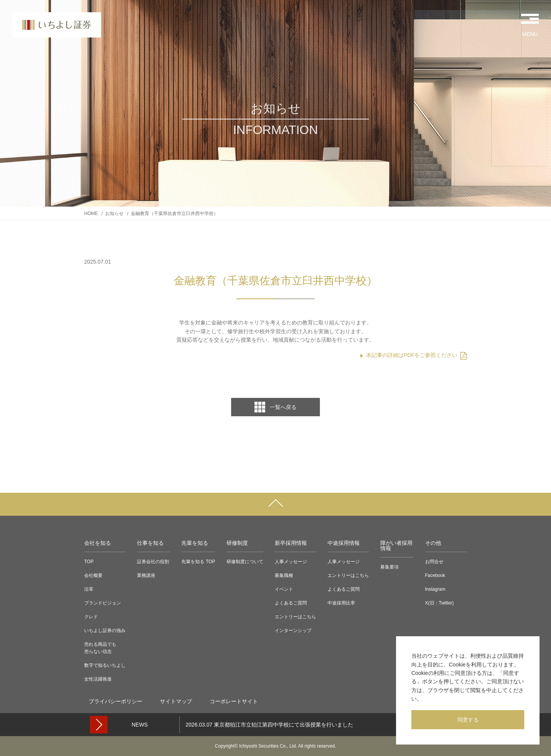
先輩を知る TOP (198, 562)
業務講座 (146, 575)
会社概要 (93, 575)
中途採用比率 (341, 603)
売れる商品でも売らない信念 (100, 648)
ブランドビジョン (103, 603)
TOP (89, 562)
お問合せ (434, 562)
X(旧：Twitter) (439, 603)
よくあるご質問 (291, 603)
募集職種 (284, 575)
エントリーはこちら (295, 617)
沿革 (89, 589)
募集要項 (390, 567)
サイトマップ (176, 701)
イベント (284, 589)
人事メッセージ (291, 562)
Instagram (435, 589)
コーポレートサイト (234, 701)
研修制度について (245, 562)
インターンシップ (293, 631)
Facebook (435, 575)
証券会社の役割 (153, 562)
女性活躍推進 (98, 679)
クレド (91, 617)
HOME (91, 213)
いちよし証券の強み (105, 631)
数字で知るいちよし (105, 665)
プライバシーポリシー (116, 701)
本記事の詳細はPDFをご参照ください (417, 355)
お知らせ (114, 213)
